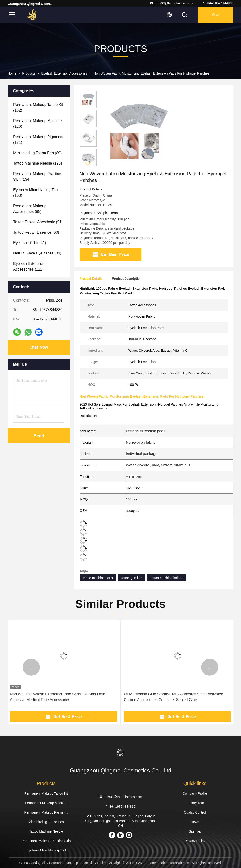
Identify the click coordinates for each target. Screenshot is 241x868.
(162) (38, 107)
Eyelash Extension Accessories (64, 73)
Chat (216, 15)
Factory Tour (195, 803)
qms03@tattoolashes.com (171, 3)
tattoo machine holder (167, 578)
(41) (30, 243)
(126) (38, 124)
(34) (37, 253)
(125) (38, 163)
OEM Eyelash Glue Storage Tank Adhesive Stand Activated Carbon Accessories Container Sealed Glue (174, 697)
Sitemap (195, 831)
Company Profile (195, 793)
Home (12, 73)
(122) (29, 266)
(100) (36, 193)
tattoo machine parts (98, 578)
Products (29, 73)
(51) (38, 222)
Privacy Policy (195, 841)
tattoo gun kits (132, 578)
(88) (30, 209)
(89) (37, 153)
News (195, 822)
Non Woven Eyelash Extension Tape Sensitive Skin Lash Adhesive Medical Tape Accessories (58, 697)
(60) (36, 232)
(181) (38, 140)
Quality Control (195, 812)
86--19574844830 (218, 3)
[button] (88, 164)
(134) (37, 177)
